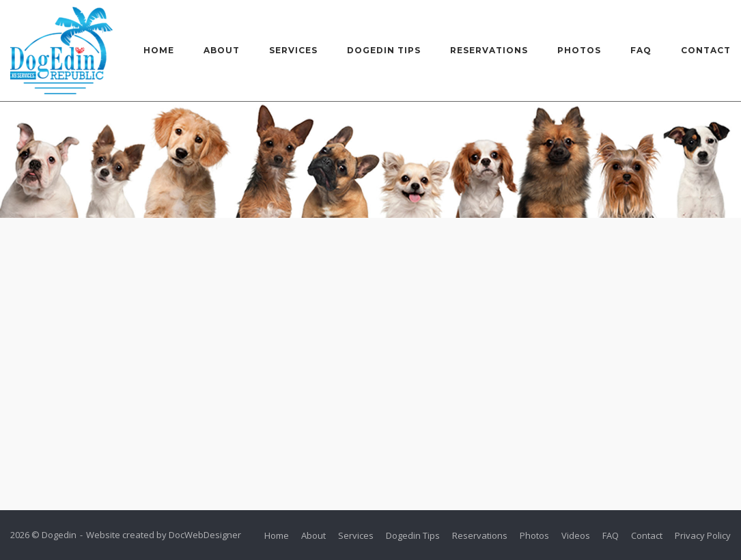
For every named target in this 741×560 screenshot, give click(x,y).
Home (159, 50)
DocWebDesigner (205, 535)
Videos (576, 535)
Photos (579, 50)
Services (293, 50)
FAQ (641, 50)
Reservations (489, 50)
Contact (706, 50)
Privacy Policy (703, 535)
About (222, 50)
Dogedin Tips (384, 50)
